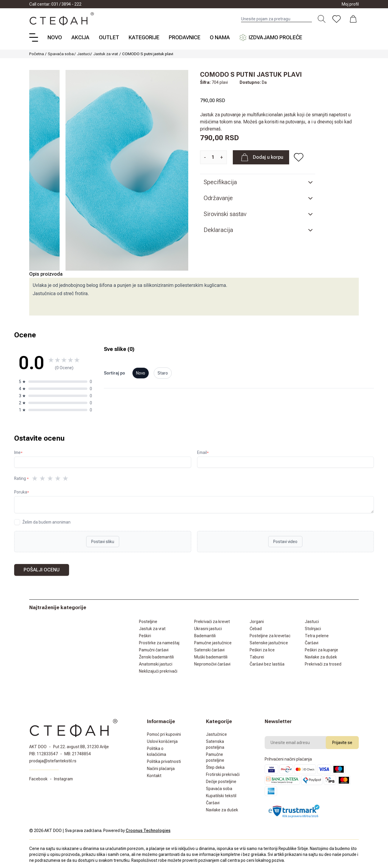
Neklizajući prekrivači (158, 671)
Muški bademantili (211, 657)
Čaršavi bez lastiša (267, 664)
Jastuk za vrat (106, 54)
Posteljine (148, 622)
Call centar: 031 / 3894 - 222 (55, 4)
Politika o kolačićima (157, 751)
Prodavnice (185, 37)
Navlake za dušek (321, 657)
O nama (220, 37)
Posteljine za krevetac (270, 636)
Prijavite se (342, 743)
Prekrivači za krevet (212, 622)
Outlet (109, 37)
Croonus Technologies (148, 831)
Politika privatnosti (164, 761)
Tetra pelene (317, 636)
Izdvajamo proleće (271, 37)
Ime (18, 452)
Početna (37, 54)
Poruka (22, 492)
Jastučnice (216, 734)
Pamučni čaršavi (154, 650)
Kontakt (154, 776)
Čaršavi (312, 643)
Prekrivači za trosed (323, 664)
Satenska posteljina (215, 744)
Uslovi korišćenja (162, 741)
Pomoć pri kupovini (164, 734)
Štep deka (215, 767)
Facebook (38, 779)
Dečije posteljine (221, 782)
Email (203, 452)
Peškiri (145, 636)
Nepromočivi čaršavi (212, 664)
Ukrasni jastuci (208, 629)
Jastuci (84, 54)
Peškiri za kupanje (321, 650)
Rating (21, 478)
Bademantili (205, 636)
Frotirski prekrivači (223, 774)
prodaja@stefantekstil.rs (53, 761)
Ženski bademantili (156, 657)
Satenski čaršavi (209, 650)
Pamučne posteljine (215, 757)
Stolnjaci (313, 629)
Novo (55, 37)
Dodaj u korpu (261, 157)
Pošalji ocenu (42, 570)
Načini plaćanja (161, 769)
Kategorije (144, 37)
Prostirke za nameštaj (159, 643)
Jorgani (257, 622)
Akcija (80, 37)
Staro (163, 373)
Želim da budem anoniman (46, 522)
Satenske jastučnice (269, 643)
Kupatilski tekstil (221, 796)
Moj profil (350, 4)
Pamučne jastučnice (213, 643)
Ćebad (256, 629)
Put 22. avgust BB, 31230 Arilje (81, 747)
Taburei (257, 657)
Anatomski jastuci (156, 664)
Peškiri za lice (262, 650)
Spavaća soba (61, 54)
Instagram (63, 779)
